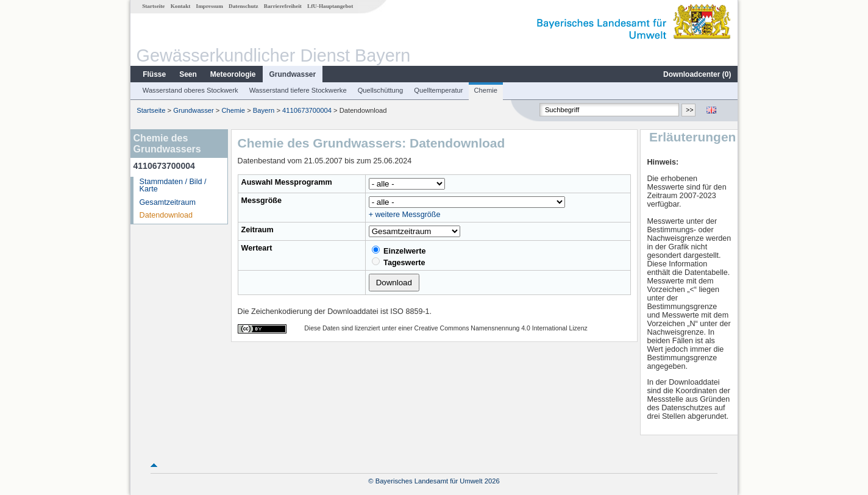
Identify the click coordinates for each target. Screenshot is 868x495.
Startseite (153, 6)
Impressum (210, 6)
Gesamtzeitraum (168, 202)
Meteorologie (233, 74)
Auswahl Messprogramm (287, 182)
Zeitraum (258, 230)
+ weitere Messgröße (405, 215)
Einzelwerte (399, 251)
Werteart (257, 248)
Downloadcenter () (697, 74)
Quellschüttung (381, 90)
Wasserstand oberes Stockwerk (190, 90)
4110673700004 (307, 110)
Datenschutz (244, 6)
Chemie (486, 90)
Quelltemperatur (438, 90)
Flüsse (154, 74)
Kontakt (181, 6)
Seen (188, 74)
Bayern (264, 110)
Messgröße (262, 201)
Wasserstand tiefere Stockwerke (298, 90)
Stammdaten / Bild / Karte (173, 186)
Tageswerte (399, 262)
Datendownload (166, 215)
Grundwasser (293, 74)
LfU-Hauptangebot (330, 6)
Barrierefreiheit (283, 6)
